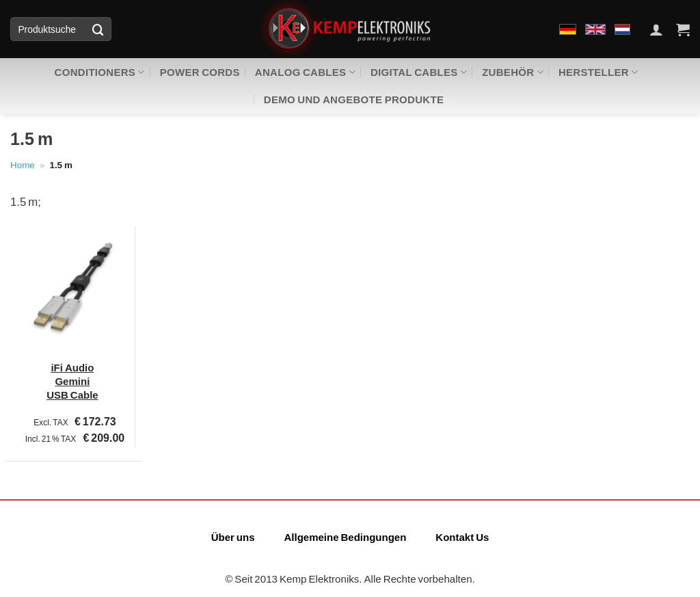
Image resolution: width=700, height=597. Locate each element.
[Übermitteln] (98, 29)
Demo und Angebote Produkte (354, 99)
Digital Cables (419, 72)
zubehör (513, 72)
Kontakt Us (462, 537)
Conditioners (100, 72)
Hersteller (598, 72)
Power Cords (200, 72)
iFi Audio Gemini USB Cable (72, 381)
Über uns (233, 537)
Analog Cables (305, 72)
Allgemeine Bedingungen (345, 537)
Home (23, 165)
